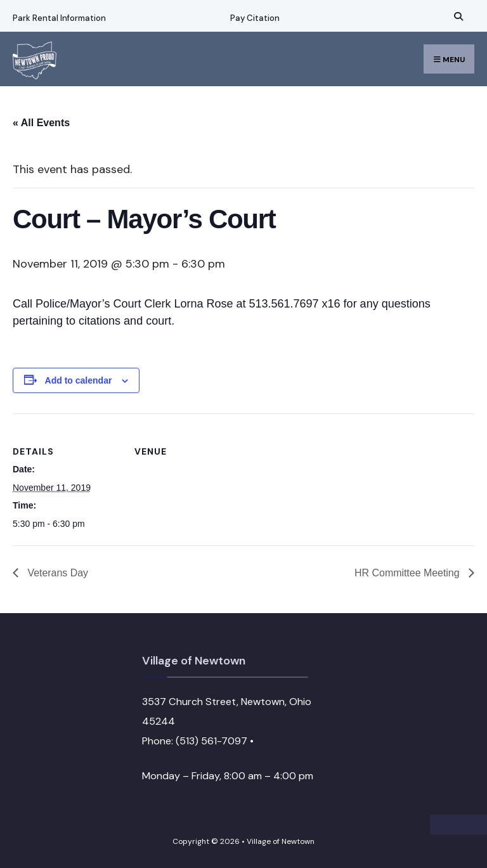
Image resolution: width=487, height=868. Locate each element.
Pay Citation (254, 18)
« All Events (41, 123)
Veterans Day (57, 573)
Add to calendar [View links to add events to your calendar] (79, 380)
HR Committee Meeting (408, 573)
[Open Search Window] (457, 16)
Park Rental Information (59, 18)
